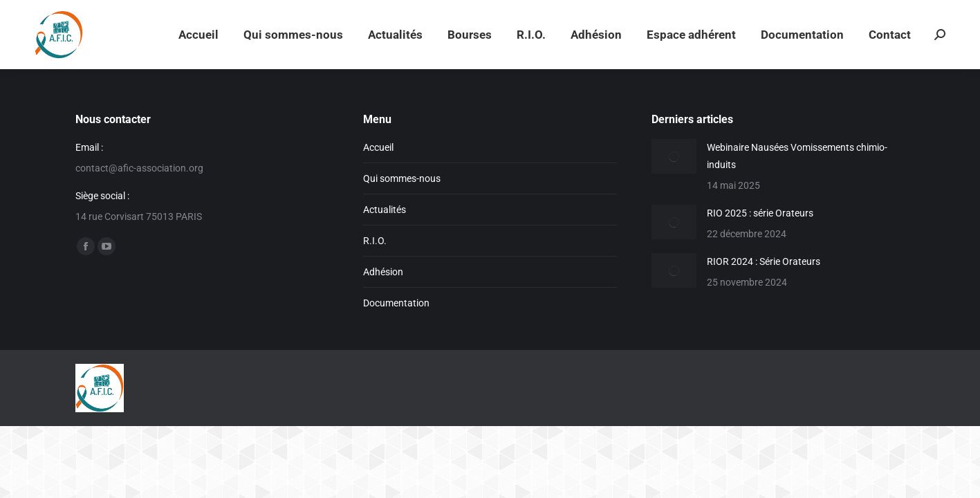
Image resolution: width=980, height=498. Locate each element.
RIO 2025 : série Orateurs (760, 213)
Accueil (378, 147)
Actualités (385, 210)
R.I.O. (375, 241)
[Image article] (674, 156)
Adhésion (383, 272)
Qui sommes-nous (402, 178)
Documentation (396, 303)
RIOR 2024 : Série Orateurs (764, 261)
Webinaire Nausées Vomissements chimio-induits (797, 156)
